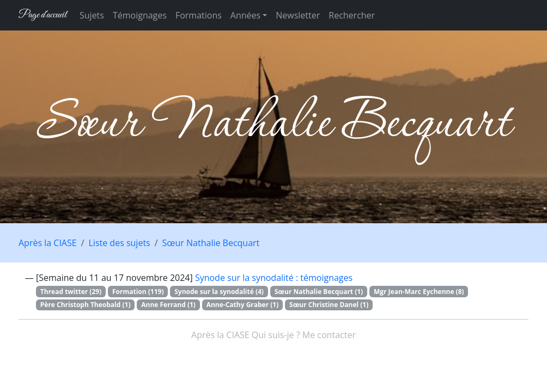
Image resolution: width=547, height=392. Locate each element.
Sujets (92, 15)
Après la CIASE (48, 243)
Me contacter (329, 335)
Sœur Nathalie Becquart (211, 243)
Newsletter (298, 15)
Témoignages (140, 15)
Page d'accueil (42, 15)
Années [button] (245, 15)
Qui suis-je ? (276, 335)
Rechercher (352, 15)
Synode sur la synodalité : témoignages (274, 278)
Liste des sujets (120, 243)
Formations (199, 15)
